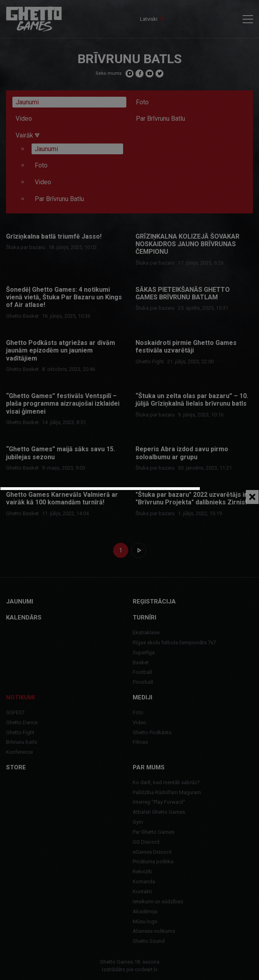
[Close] (252, 497)
